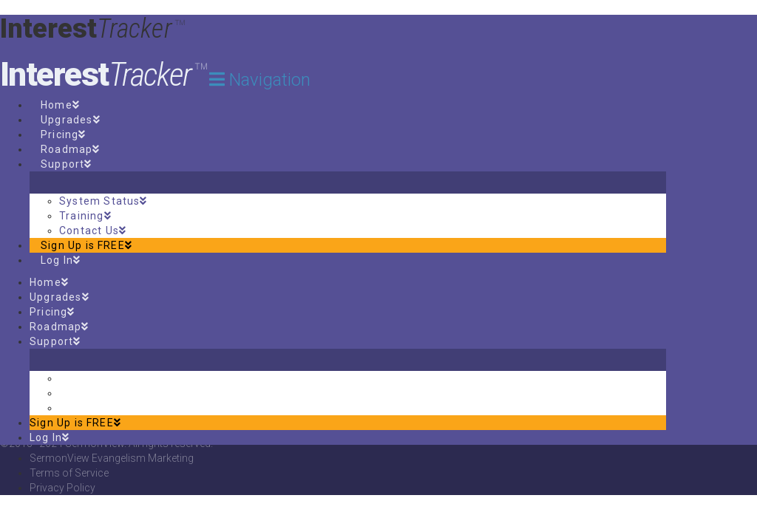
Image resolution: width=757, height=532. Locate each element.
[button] (260, 80)
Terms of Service (69, 473)
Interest (103, 75)
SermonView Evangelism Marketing (112, 458)
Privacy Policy (62, 488)
